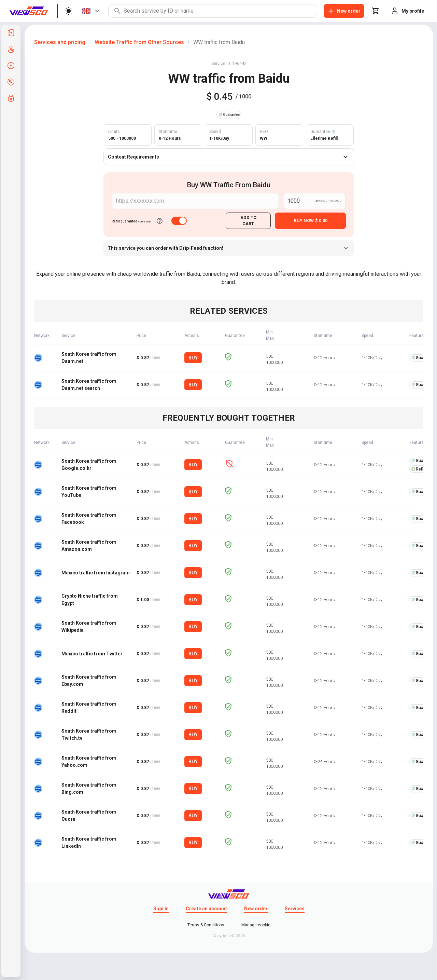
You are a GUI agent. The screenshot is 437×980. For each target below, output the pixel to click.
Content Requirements (229, 157)
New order (256, 909)
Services (295, 909)
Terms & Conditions (206, 925)
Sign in (161, 909)
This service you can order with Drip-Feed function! (229, 248)
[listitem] (11, 33)
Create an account (206, 909)
